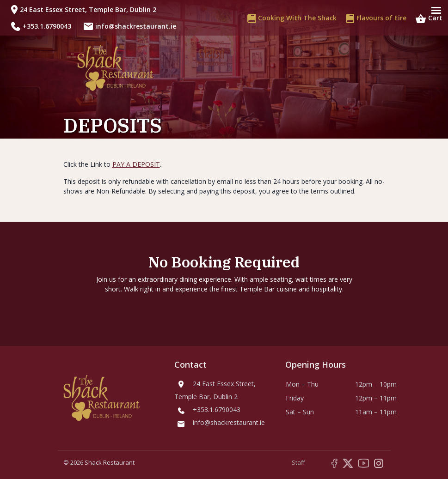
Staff (298, 462)
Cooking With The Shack (292, 18)
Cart (429, 18)
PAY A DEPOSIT (136, 164)
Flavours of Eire (376, 18)
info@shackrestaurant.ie (136, 26)
